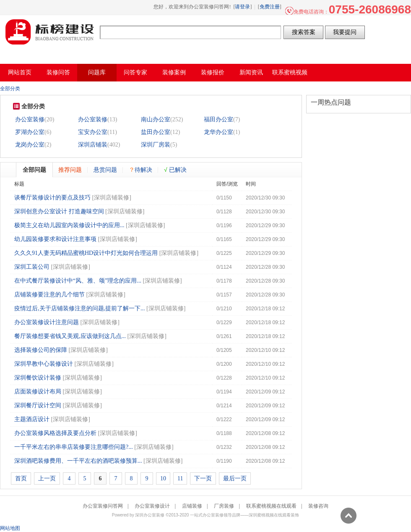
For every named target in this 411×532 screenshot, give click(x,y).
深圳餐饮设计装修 (38, 378)
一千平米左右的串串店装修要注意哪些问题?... (74, 447)
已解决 (175, 170)
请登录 (242, 7)
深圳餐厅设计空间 (38, 405)
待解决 (140, 170)
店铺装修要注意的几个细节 (49, 295)
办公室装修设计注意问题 (47, 322)
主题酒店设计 (32, 419)
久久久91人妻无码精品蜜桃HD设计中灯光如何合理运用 (86, 253)
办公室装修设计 (152, 506)
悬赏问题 (105, 170)
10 (163, 478)
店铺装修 (192, 506)
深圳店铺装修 (112, 198)
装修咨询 (318, 506)
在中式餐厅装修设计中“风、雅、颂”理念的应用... (78, 281)
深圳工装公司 (32, 267)
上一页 (47, 478)
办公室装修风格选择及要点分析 (55, 433)
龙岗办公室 (30, 145)
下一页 (203, 478)
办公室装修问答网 (50, 32)
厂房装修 (224, 506)
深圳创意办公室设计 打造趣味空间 (59, 211)
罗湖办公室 (30, 132)
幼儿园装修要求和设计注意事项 (55, 239)
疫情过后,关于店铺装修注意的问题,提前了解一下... (80, 308)
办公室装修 (30, 119)
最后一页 (235, 478)
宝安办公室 (93, 132)
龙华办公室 (219, 132)
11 (180, 478)
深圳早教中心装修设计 (44, 364)
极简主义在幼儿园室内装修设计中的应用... (69, 225)
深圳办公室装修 (150, 515)
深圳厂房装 (156, 145)
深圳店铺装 (93, 145)
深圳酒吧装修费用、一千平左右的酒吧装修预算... (78, 461)
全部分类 (10, 89)
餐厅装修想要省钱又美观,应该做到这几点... (70, 336)
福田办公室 (219, 119)
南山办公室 (156, 119)
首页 (21, 478)
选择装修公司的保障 (41, 350)
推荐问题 (70, 170)
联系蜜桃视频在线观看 (271, 506)
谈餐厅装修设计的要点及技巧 (52, 198)
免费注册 (270, 7)
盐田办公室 (156, 132)
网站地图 (10, 528)
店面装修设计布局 (38, 392)
